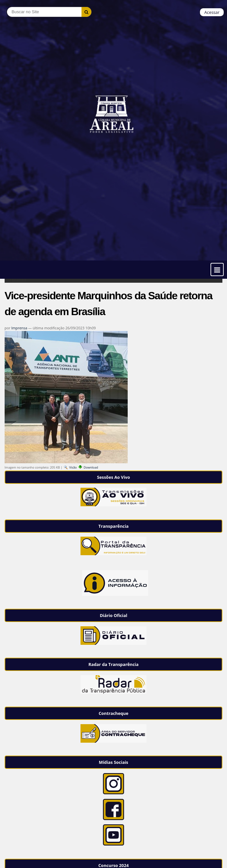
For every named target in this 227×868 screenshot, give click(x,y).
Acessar (212, 12)
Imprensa (19, 328)
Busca (7, 7)
